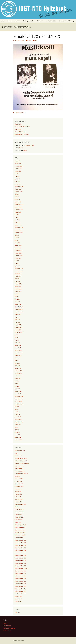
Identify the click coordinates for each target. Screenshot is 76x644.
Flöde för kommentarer (9, 628)
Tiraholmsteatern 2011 (20, 566)
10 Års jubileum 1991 (20, 451)
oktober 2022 (18, 230)
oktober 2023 (18, 207)
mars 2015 (17, 389)
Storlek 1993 (18, 522)
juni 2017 (17, 338)
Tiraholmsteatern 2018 (20, 579)
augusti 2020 (18, 276)
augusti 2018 (18, 314)
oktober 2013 (18, 419)
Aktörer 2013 (18, 456)
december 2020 (19, 268)
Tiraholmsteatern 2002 (20, 545)
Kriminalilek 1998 (19, 484)
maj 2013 (17, 430)
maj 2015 (17, 384)
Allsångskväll (18, 129)
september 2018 (19, 312)
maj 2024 (17, 197)
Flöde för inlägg (7, 626)
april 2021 (17, 266)
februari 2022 (18, 245)
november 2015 (19, 371)
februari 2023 (18, 225)
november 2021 (19, 251)
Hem (3, 21)
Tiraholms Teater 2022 (20, 525)
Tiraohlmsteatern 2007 (20, 594)
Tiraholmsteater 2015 (20, 530)
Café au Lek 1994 (19, 466)
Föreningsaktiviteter (29, 21)
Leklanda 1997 (18, 494)
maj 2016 (17, 361)
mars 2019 (17, 302)
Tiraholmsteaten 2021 (20, 527)
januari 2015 (18, 394)
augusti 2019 (18, 291)
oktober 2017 (18, 330)
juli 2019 (17, 294)
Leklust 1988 (18, 497)
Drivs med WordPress (19, 641)
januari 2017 (18, 348)
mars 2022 (17, 243)
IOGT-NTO (17, 612)
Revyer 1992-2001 (19, 512)
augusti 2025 (18, 171)
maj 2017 (17, 340)
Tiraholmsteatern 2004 (20, 550)
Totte (35, 40)
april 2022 (17, 240)
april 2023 (17, 220)
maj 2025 (17, 176)
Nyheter (29, 40)
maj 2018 (17, 317)
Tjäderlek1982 (18, 596)
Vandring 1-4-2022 (30, 145)
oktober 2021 (18, 253)
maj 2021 (17, 263)
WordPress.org (7, 631)
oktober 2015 (18, 373)
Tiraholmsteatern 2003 (20, 548)
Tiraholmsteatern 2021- (21, 586)
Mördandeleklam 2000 (20, 504)
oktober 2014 (18, 401)
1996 (16, 453)
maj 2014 (17, 412)
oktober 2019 (18, 289)
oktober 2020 (18, 274)
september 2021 (19, 256)
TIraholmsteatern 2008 (20, 558)
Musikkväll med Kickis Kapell (22, 134)
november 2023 (19, 204)
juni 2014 (17, 409)
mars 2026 (17, 161)
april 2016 (17, 363)
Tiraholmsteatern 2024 (20, 589)
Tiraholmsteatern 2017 (20, 576)
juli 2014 (17, 407)
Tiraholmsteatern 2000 (20, 540)
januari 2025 (18, 184)
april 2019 (17, 299)
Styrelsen (17, 21)
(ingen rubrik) (18, 124)
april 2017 (17, 343)
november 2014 (19, 399)
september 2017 (19, 332)
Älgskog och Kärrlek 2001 (21, 458)
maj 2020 (17, 279)
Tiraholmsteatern (51, 21)
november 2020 (19, 271)
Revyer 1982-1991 (19, 509)
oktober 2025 (18, 169)
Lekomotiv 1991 (19, 499)
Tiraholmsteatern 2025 (65, 21)
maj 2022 (17, 238)
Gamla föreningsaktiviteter (21, 474)
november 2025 (19, 166)
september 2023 (19, 210)
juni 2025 (17, 174)
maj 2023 (17, 217)
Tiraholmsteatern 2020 (20, 584)
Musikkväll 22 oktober (20, 132)
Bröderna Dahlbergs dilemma (22, 463)
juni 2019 (17, 297)
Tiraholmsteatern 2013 (20, 573)
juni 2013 (17, 427)
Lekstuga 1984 (18, 502)
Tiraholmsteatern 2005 (20, 553)
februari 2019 (18, 304)
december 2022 (19, 227)
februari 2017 (18, 345)
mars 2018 (17, 322)
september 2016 (19, 353)
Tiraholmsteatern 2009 (20, 561)
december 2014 (19, 396)
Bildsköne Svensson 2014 (21, 461)
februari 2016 (18, 368)
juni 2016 (17, 358)
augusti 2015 (18, 378)
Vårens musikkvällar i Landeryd (22, 127)
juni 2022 (17, 235)
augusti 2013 (18, 425)
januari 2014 (18, 417)
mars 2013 (17, 435)
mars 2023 (17, 222)
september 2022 (19, 233)
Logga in (5, 623)
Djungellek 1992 (19, 469)
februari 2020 (18, 284)
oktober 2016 (18, 350)
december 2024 (19, 187)
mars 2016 (17, 366)
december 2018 (19, 307)
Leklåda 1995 (18, 492)
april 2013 (17, 432)
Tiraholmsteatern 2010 (20, 563)
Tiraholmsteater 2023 (20, 535)
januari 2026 (18, 164)
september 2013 (19, 422)
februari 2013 (18, 437)
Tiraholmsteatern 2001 (20, 543)
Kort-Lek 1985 (18, 481)
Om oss (9, 21)
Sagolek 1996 (18, 515)
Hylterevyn (40, 21)
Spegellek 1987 (19, 520)
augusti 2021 (18, 258)
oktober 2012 (18, 440)
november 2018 (19, 309)
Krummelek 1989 (19, 486)
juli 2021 (17, 261)
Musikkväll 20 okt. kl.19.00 (37, 37)
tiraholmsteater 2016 (20, 532)
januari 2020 (18, 286)
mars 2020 (17, 281)
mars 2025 (17, 181)
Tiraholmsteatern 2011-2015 (22, 568)
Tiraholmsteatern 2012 (20, 571)
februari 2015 (18, 391)
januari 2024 (18, 202)
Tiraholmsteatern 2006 (20, 556)
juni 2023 (17, 215)
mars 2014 (17, 414)
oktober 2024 (18, 189)
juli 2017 (17, 335)
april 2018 (17, 320)
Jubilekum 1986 (19, 479)
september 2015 (19, 376)
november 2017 (19, 327)
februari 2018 (18, 325)
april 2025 (17, 179)
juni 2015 (17, 381)
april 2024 (17, 199)
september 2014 (19, 404)
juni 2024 (17, 194)
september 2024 (19, 192)
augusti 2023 (18, 212)
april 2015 (17, 386)
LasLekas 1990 (18, 489)
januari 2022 (18, 248)
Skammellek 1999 (19, 517)
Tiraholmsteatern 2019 (20, 581)
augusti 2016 (18, 355)
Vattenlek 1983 (19, 599)
